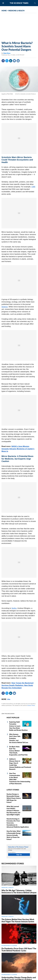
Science (5, 307)
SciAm (14, 608)
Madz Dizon (7, 53)
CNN (33, 187)
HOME (4, 11)
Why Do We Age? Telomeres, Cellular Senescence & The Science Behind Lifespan (19, 891)
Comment (14, 61)
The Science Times (19, 3)
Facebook (3, 61)
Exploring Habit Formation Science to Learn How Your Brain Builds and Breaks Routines (18, 726)
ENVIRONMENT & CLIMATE (9, 946)
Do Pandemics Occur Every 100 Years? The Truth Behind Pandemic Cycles (19, 950)
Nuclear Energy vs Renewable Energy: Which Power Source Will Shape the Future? (14, 798)
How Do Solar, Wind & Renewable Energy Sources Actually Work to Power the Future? (14, 835)
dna (9, 699)
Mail (18, 61)
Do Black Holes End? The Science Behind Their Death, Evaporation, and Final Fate (18, 751)
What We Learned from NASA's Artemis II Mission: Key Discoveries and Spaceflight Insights (13, 810)
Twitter (7, 61)
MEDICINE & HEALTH (16, 11)
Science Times (31, 705)
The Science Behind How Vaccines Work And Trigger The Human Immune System (18, 920)
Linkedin (11, 61)
